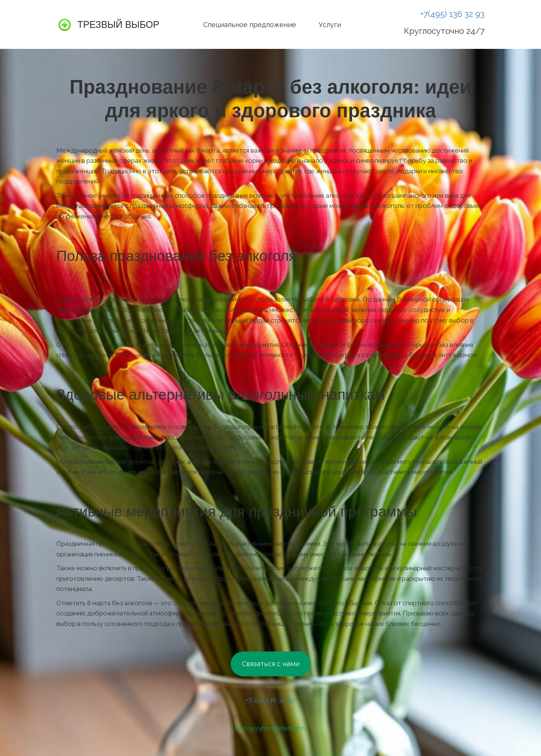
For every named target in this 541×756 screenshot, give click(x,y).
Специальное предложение (250, 25)
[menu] (272, 25)
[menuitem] (250, 25)
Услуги (330, 25)
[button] (364, 25)
